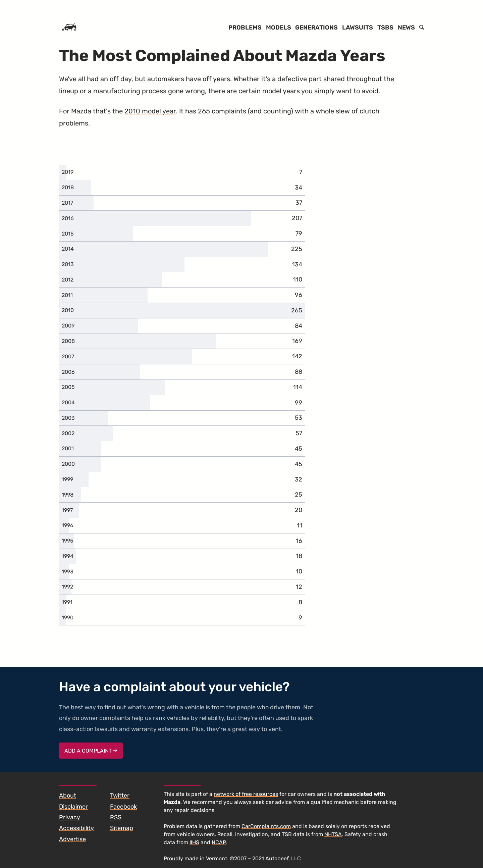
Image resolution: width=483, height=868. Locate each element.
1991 (67, 602)
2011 (67, 295)
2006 (68, 372)
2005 (68, 387)
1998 (68, 495)
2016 (68, 218)
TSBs (385, 28)
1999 (67, 479)
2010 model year (150, 111)
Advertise (72, 839)
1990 (68, 618)
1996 (68, 525)
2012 (68, 280)
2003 (68, 418)
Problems (245, 28)
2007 (68, 356)
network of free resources (246, 794)
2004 (68, 402)
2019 (68, 172)
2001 (68, 448)
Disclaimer (73, 807)
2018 (68, 187)
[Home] (69, 28)
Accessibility (76, 828)
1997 (67, 510)
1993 (68, 572)
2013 (68, 264)
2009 (68, 326)
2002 (68, 433)
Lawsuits (358, 28)
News (406, 28)
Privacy (70, 817)
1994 (68, 556)
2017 (67, 203)
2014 (68, 249)
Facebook (123, 807)
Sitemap (122, 828)
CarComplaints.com (266, 826)
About (68, 796)
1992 (67, 587)
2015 (68, 234)
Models (279, 28)
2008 (68, 341)
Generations (316, 28)
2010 (68, 310)
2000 (68, 464)
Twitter (120, 796)
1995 (68, 541)
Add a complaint (91, 751)
